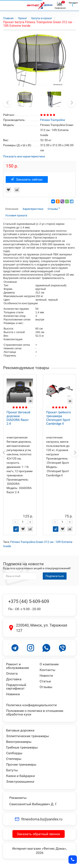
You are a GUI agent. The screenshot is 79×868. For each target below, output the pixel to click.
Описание (12, 209)
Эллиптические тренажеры (27, 736)
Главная (8, 18)
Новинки (13, 694)
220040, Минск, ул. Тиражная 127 (42, 628)
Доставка (14, 679)
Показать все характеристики (24, 156)
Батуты (12, 770)
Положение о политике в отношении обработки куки (35, 713)
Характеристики (33, 209)
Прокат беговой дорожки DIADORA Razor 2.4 (18, 418)
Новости (46, 676)
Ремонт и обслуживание (17, 666)
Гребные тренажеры (22, 747)
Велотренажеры (19, 742)
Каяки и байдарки (20, 776)
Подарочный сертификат (16, 687)
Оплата (12, 673)
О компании (49, 664)
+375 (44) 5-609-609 (29, 601)
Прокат (22, 18)
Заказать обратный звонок (39, 834)
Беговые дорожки (20, 730)
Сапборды (14, 753)
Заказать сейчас (27, 179)
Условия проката (16, 215)
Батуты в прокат (42, 18)
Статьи (45, 681)
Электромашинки (20, 782)
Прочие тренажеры (21, 764)
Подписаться (55, 576)
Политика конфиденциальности (31, 705)
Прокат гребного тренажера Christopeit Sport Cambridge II (59, 418)
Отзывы (54, 209)
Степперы (14, 759)
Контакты (47, 670)
